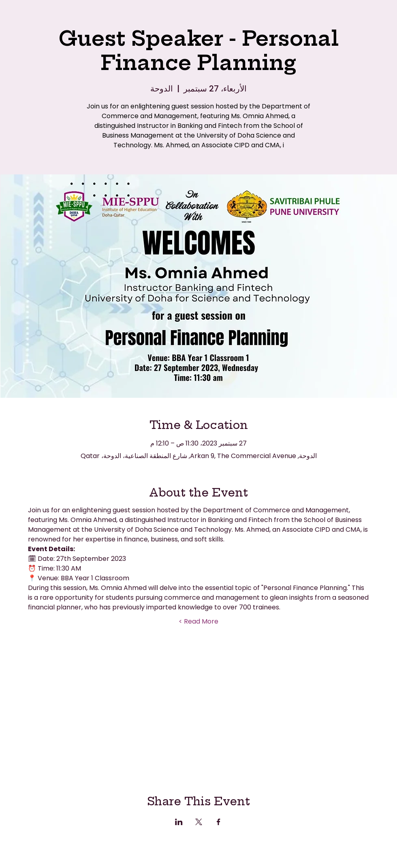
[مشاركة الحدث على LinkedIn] (179, 822)
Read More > (198, 622)
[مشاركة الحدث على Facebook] (219, 822)
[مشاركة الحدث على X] (199, 822)
